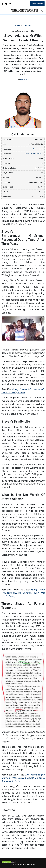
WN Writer (24, 80)
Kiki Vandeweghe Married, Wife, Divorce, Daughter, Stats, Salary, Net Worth (23, 778)
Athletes (28, 26)
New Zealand (38, 149)
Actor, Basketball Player (34, 154)
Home (17, 26)
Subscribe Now (37, 4)
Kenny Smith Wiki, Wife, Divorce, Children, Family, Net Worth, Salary (23, 593)
